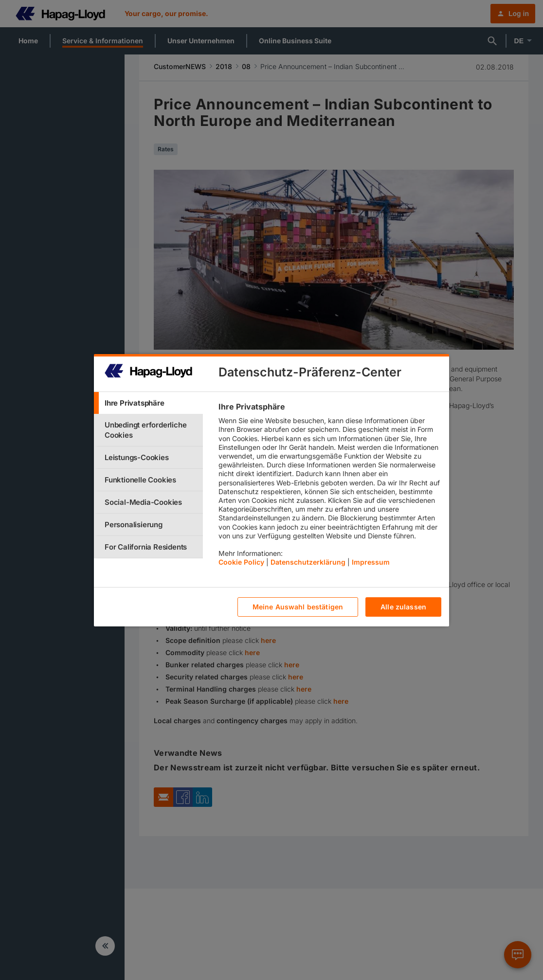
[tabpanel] (330, 487)
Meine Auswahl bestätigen (298, 607)
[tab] (148, 403)
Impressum (371, 562)
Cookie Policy (241, 562)
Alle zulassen (403, 607)
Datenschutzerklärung (308, 562)
